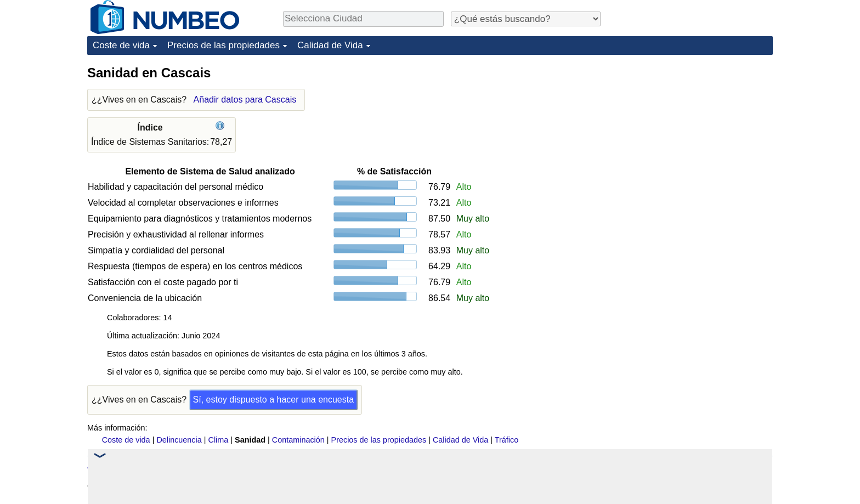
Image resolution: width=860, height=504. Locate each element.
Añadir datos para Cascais (245, 100)
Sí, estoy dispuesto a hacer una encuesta (274, 400)
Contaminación (298, 440)
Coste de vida (121, 45)
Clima (219, 440)
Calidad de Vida (330, 45)
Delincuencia (179, 440)
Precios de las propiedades (224, 45)
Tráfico (507, 440)
